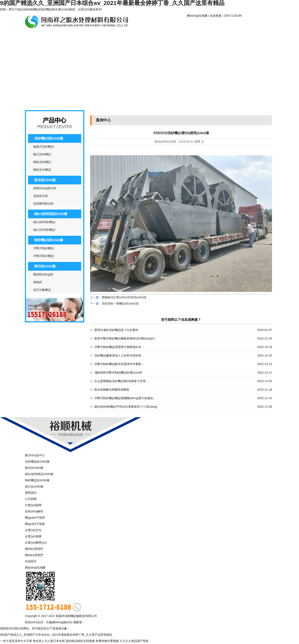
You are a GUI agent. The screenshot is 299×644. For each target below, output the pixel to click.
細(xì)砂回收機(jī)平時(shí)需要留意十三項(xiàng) (126, 407)
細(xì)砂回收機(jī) (44, 222)
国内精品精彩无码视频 (80, 641)
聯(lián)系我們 (134, 36)
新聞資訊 (72, 36)
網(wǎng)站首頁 (202, 24)
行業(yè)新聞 (33, 505)
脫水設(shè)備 (45, 180)
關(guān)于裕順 (234, 24)
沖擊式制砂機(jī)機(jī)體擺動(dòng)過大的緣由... (125, 398)
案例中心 (103, 36)
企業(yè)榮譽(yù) (36, 543)
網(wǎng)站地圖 (197, 16)
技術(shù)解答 (34, 511)
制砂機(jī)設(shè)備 (49, 240)
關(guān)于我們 (35, 518)
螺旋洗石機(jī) (42, 170)
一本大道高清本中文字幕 (16, 641)
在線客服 (216, 16)
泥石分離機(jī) (42, 290)
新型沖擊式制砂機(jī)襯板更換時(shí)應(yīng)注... (126, 338)
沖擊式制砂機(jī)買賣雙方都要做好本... (119, 347)
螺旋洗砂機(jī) (42, 162)
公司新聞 (31, 499)
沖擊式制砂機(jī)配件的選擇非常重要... (119, 364)
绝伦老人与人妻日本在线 (49, 641)
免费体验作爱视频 (107, 641)
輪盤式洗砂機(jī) (44, 147)
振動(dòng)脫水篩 (45, 188)
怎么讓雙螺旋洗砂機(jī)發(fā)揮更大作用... (121, 381)
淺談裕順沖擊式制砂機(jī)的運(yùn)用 (118, 373)
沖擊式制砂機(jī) (44, 248)
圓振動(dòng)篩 (43, 274)
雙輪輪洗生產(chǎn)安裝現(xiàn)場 (124, 297)
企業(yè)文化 (33, 530)
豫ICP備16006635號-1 (99, 622)
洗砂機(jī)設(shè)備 (49, 138)
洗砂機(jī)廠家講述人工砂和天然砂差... (119, 355)
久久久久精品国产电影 (134, 641)
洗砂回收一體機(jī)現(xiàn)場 (120, 303)
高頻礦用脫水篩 (43, 204)
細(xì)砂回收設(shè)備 (51, 214)
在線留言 (31, 561)
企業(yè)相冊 (33, 536)
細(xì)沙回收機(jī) (44, 230)
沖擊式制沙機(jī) (44, 256)
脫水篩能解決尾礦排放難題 (112, 390)
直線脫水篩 (40, 196)
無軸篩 (38, 282)
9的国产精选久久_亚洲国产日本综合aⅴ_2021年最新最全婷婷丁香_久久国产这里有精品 (56, 635)
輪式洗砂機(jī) (42, 154)
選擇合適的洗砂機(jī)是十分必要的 (116, 330)
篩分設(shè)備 (45, 266)
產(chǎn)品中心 (40, 36)
